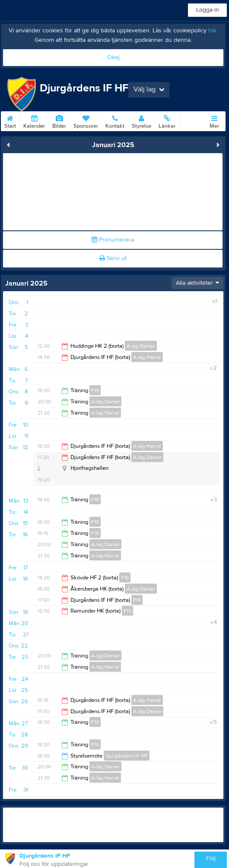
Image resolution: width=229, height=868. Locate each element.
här (212, 31)
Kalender (34, 120)
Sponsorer (86, 120)
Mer (214, 120)
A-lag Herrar (147, 357)
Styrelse (142, 120)
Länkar (167, 120)
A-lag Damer (141, 346)
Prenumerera (113, 240)
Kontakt (115, 120)
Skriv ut (113, 258)
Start (10, 120)
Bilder (59, 120)
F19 (95, 390)
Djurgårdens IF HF (127, 756)
